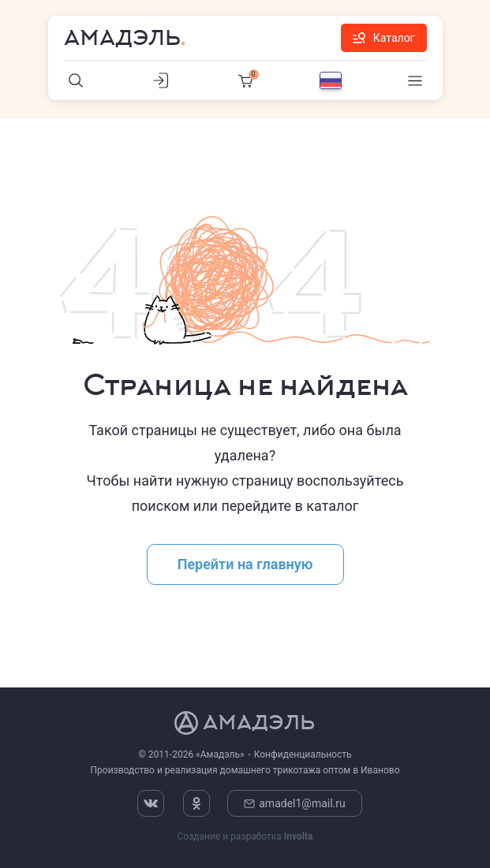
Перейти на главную (245, 564)
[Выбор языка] (331, 80)
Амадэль (122, 38)
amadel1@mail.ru (295, 803)
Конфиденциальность (303, 754)
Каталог (384, 38)
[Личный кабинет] (161, 80)
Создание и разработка (245, 836)
